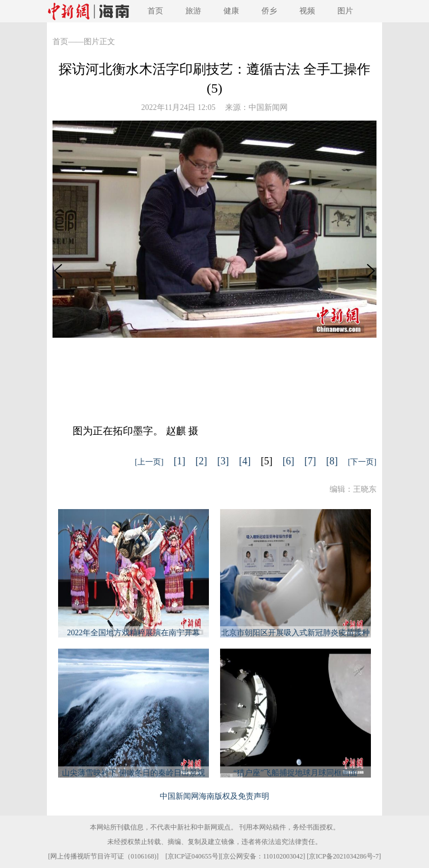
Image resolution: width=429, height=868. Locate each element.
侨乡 (269, 11)
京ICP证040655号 (193, 856)
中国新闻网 (268, 107)
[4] (245, 461)
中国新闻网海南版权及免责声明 (214, 796)
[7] (310, 461)
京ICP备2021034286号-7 (344, 856)
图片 (345, 11)
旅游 (193, 11)
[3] (223, 461)
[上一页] (149, 462)
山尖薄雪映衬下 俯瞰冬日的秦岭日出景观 (134, 773)
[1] (180, 461)
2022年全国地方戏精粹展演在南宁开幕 (134, 633)
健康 (231, 11)
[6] (289, 461)
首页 (155, 11)
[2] (201, 461)
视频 (307, 11)
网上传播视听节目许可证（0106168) (103, 856)
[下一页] (362, 462)
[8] (332, 461)
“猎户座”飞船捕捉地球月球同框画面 (295, 773)
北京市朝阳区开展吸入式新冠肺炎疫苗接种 (295, 633)
